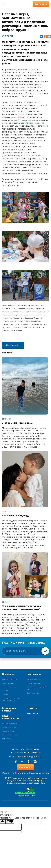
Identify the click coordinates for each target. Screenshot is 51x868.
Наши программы (10, 727)
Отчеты (5, 694)
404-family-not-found (11, 735)
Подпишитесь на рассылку (24, 643)
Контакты (33, 713)
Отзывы (5, 691)
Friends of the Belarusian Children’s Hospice (11, 699)
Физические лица (34, 679)
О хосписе (8, 674)
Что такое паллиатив (11, 723)
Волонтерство (33, 693)
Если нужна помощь (9, 710)
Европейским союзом (31, 123)
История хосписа (9, 679)
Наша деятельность (11, 717)
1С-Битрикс (23, 773)
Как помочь (41, 4)
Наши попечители (10, 687)
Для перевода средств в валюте (37, 688)
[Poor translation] (10, 822)
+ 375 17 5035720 (30, 749)
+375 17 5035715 (32, 752)
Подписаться (45, 651)
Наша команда (8, 683)
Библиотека (7, 739)
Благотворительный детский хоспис (11, 4)
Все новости (13, 345)
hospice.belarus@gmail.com (29, 757)
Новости (32, 708)
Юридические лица (35, 683)
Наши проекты (8, 731)
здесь (17, 185)
